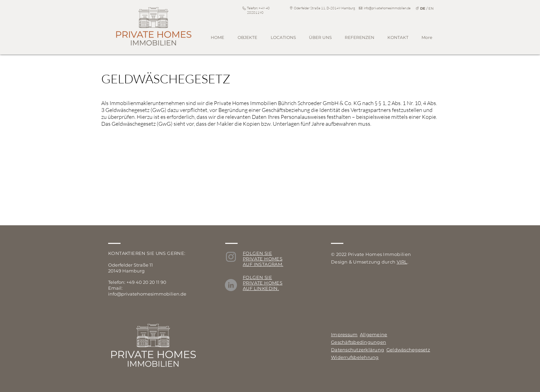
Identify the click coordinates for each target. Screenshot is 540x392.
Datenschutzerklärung (357, 350)
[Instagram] (231, 257)
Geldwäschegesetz (408, 350)
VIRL (402, 262)
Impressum (344, 334)
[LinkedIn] (231, 285)
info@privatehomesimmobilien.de (387, 8)
